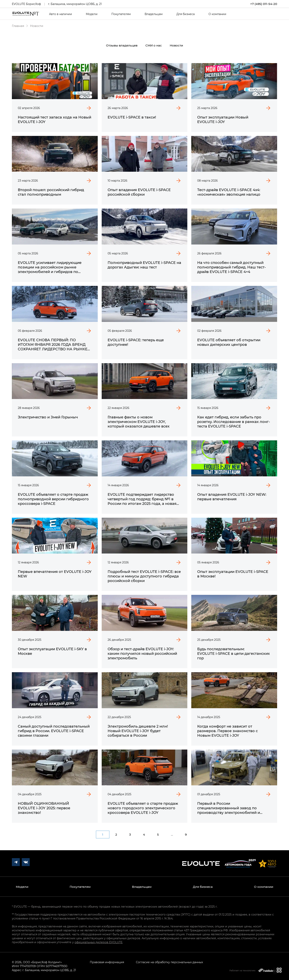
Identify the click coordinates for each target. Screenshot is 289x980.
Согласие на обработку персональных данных (169, 962)
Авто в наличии (61, 14)
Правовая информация (107, 962)
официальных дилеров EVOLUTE (99, 942)
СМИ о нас (154, 45)
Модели (92, 14)
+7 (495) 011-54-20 (264, 4)
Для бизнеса (186, 14)
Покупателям (121, 14)
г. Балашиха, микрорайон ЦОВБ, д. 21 (75, 4)
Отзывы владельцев (122, 45)
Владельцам (154, 14)
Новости (176, 45)
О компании (217, 14)
